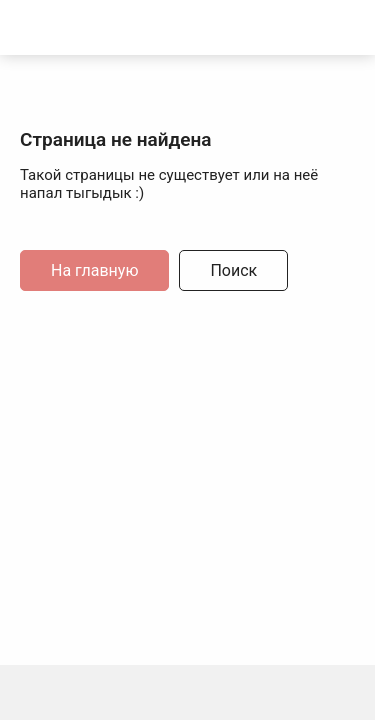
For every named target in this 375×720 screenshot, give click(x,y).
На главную (94, 270)
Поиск (233, 270)
